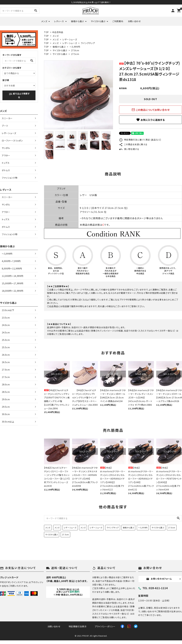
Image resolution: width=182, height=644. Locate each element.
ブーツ (5, 126)
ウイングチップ (88, 43)
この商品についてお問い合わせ (151, 110)
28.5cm (6, 392)
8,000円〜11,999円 (12, 268)
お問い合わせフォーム (159, 579)
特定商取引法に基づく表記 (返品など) (140, 140)
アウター (6, 155)
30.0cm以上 (8, 422)
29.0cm (6, 399)
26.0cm (6, 355)
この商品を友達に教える (133, 144)
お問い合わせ (134, 21)
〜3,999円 (75, 47)
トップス (6, 163)
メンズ (44, 21)
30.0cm (6, 414)
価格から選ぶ (77, 21)
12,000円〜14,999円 (13, 276)
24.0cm (6, 325)
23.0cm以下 (8, 310)
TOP (46, 32)
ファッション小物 (10, 178)
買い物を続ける (129, 149)
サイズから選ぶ (98, 21)
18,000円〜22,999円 (13, 291)
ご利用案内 (118, 21)
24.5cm (6, 332)
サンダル (6, 148)
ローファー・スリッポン (12, 141)
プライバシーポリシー (105, 626)
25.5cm (6, 347)
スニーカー (7, 118)
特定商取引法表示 (78, 626)
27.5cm (75, 54)
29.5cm (6, 407)
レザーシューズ (70, 39)
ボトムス (6, 170)
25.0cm (6, 340)
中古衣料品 (58, 32)
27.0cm (75, 50)
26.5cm (6, 362)
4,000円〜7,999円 (11, 261)
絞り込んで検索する (19, 95)
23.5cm (6, 318)
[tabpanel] (78, 95)
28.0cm (6, 384)
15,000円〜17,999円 (13, 283)
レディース (59, 21)
